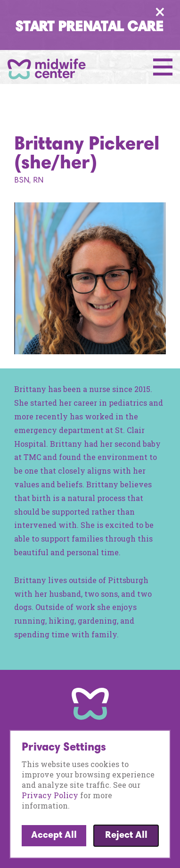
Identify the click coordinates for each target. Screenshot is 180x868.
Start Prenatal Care (89, 28)
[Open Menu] (163, 67)
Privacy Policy (50, 795)
